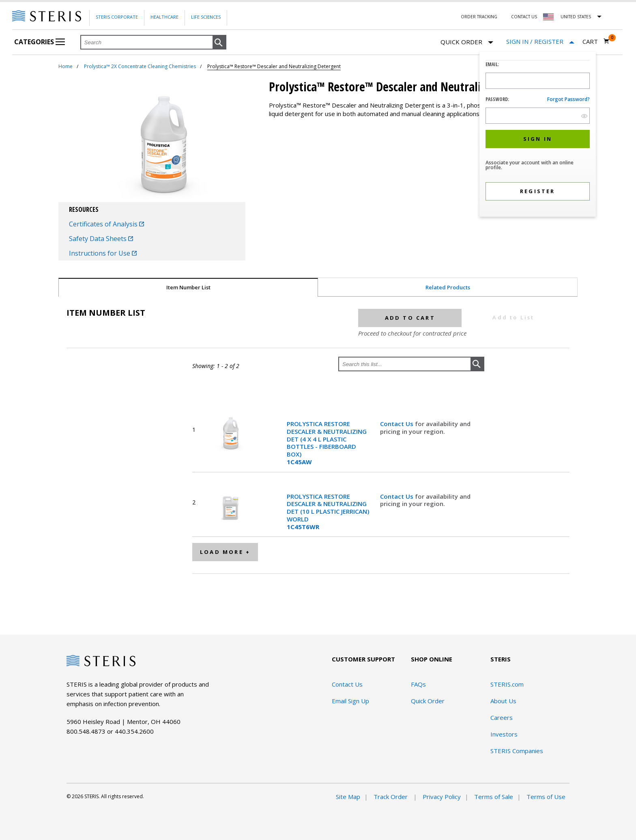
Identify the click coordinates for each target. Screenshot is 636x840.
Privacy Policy (442, 797)
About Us (503, 701)
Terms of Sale (494, 797)
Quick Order (467, 42)
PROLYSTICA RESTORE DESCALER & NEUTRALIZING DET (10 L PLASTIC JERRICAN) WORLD (328, 512)
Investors (504, 734)
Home (66, 66)
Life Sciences (206, 17)
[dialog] (538, 135)
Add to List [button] (513, 317)
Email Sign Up (350, 701)
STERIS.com (507, 684)
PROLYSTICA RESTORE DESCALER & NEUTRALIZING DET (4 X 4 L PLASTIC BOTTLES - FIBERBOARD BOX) (327, 443)
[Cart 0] (596, 41)
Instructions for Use (103, 253)
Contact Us (524, 17)
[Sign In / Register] (540, 42)
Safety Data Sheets (101, 239)
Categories (40, 42)
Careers (502, 717)
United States (576, 17)
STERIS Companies (517, 751)
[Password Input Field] (538, 116)
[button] (219, 43)
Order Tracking (479, 17)
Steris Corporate (117, 17)
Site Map (348, 797)
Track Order (391, 797)
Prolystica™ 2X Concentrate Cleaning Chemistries (140, 66)
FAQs (418, 684)
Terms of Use (546, 797)
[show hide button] (584, 116)
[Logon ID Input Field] (538, 81)
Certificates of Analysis (106, 224)
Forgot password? (568, 99)
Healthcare (164, 17)
